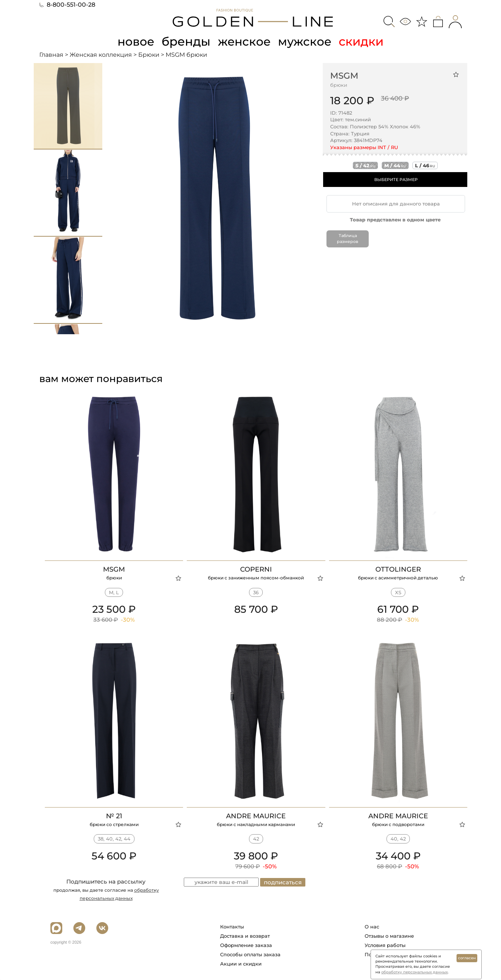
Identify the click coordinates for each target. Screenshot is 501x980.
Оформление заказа (246, 945)
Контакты (232, 927)
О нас (372, 927)
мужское (306, 41)
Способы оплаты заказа (250, 954)
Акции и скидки (241, 964)
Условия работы (385, 945)
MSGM (344, 75)
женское (245, 41)
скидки (363, 41)
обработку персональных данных (414, 972)
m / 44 (395, 165)
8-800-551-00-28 (67, 5)
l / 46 (425, 165)
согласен (467, 958)
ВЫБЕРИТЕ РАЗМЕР (396, 180)
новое (135, 41)
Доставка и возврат (245, 936)
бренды (186, 41)
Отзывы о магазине (389, 936)
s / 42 (365, 165)
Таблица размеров (348, 239)
